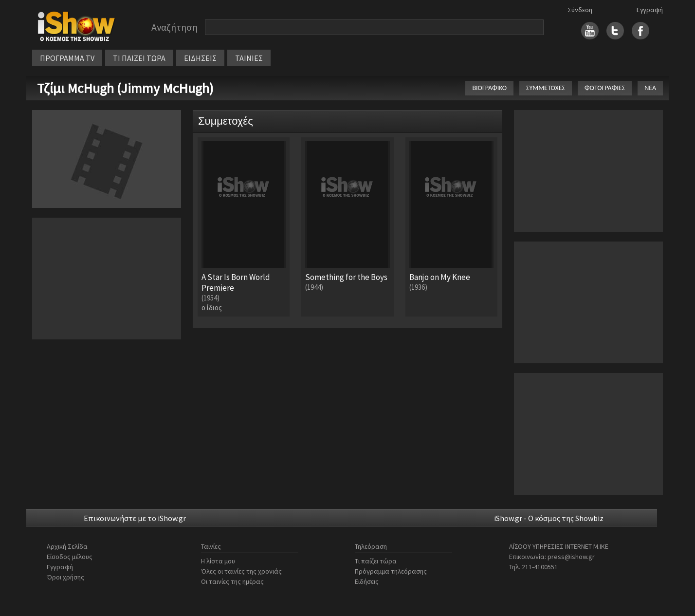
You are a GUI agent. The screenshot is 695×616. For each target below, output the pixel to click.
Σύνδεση (580, 10)
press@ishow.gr (571, 557)
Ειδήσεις (367, 581)
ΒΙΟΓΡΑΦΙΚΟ (489, 88)
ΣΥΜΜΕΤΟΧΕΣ (546, 88)
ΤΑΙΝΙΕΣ (249, 58)
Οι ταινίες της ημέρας (232, 581)
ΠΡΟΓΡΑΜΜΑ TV (67, 58)
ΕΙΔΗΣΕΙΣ (200, 58)
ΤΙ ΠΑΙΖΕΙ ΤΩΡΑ (139, 58)
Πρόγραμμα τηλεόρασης (391, 571)
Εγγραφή (650, 10)
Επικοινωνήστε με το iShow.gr (135, 518)
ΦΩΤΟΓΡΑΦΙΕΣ (605, 88)
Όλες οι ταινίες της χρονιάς (241, 571)
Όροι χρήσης (65, 577)
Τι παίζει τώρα (376, 561)
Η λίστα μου (218, 561)
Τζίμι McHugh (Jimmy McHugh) (125, 88)
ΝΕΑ (650, 88)
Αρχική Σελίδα (67, 546)
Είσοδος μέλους (70, 557)
